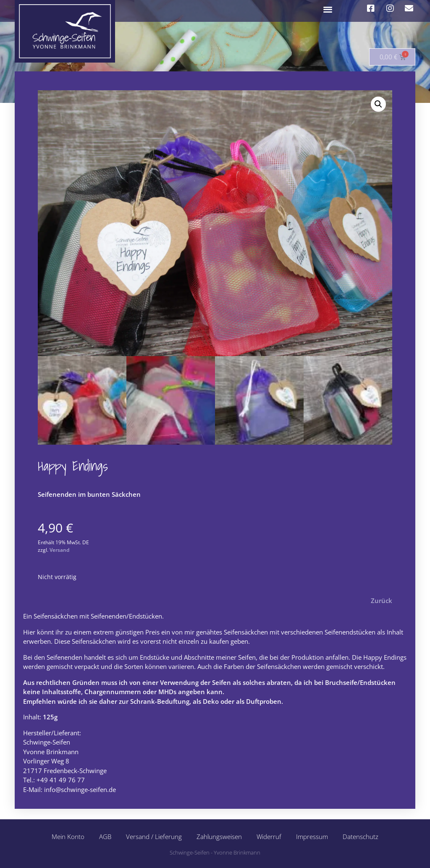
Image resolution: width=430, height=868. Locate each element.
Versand (59, 550)
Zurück (381, 601)
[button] (328, 9)
